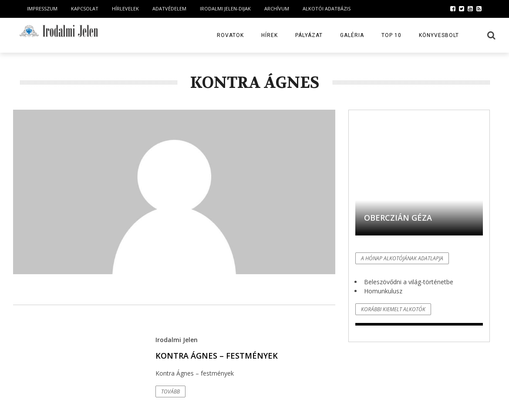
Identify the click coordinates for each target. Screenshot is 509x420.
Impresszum (42, 8)
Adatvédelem (169, 8)
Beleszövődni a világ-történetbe (409, 282)
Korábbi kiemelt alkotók (393, 309)
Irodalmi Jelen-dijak (225, 8)
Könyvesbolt (439, 35)
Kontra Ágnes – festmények (217, 356)
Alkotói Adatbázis (327, 8)
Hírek (270, 35)
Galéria (352, 35)
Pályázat (309, 35)
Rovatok (230, 35)
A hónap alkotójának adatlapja (402, 258)
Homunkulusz (383, 291)
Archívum (277, 8)
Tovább (170, 391)
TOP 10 (391, 35)
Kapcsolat (85, 8)
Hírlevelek (125, 8)
